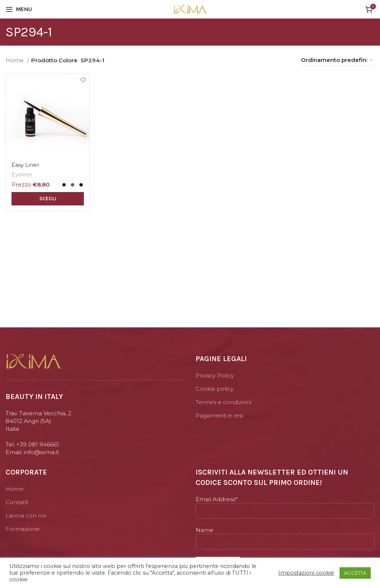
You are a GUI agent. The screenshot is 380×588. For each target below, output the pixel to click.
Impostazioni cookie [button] (306, 573)
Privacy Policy (215, 375)
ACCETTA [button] (355, 573)
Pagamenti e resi (219, 415)
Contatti (17, 502)
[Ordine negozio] (337, 60)
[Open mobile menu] (19, 9)
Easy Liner (26, 165)
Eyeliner (22, 174)
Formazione (23, 529)
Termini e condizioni (223, 402)
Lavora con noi (26, 516)
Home (15, 60)
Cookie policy (214, 389)
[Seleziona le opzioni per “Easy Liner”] (47, 198)
